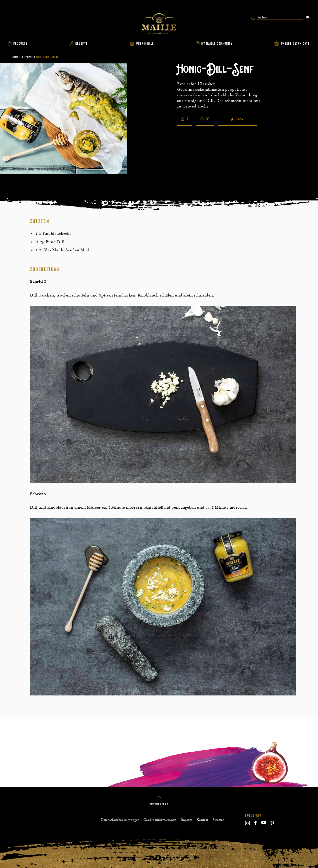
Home (15, 57)
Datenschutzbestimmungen (120, 820)
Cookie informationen (160, 820)
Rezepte (28, 57)
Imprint (187, 820)
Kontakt (202, 820)
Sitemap (219, 820)
